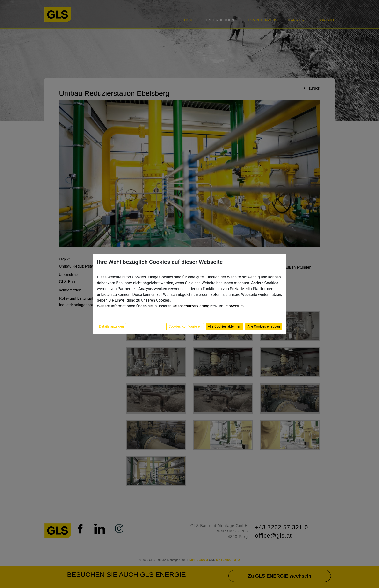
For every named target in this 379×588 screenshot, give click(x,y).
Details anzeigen (111, 326)
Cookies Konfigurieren (185, 326)
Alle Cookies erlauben (264, 326)
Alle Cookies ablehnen (224, 326)
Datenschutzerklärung (190, 306)
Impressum (234, 306)
